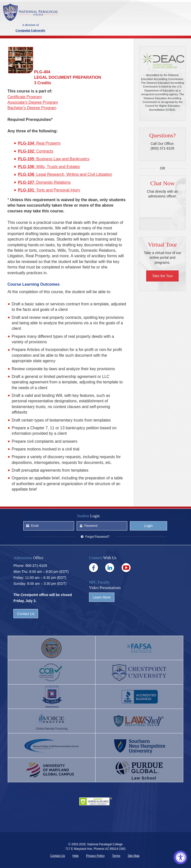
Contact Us (26, 614)
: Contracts (36, 151)
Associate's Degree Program (33, 102)
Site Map (133, 856)
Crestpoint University (30, 12)
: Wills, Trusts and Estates (49, 167)
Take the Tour (162, 276)
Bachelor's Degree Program (32, 108)
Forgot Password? (97, 537)
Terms (116, 856)
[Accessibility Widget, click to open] (180, 857)
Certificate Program (25, 97)
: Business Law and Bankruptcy (54, 159)
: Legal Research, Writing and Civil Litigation (65, 174)
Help (75, 856)
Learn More (102, 597)
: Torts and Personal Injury (49, 190)
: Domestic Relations (44, 182)
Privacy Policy (95, 856)
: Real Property (39, 143)
